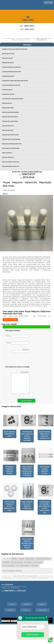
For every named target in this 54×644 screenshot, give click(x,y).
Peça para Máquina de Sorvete (11, 162)
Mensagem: (20, 382)
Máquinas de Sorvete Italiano (10, 117)
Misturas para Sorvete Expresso (11, 148)
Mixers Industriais (7, 153)
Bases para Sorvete (7, 58)
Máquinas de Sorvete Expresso (11, 112)
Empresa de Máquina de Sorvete (11, 85)
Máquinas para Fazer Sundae (10, 135)
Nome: (18, 336)
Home (12, 624)
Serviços (27, 45)
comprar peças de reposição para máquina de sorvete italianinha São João (17, 564)
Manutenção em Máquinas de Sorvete (13, 99)
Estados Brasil (30, 578)
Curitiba (21, 578)
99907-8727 (29, 26)
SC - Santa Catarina (23, 585)
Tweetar (5, 194)
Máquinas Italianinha (8, 126)
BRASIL (14, 578)
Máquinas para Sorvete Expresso (11, 139)
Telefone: (20, 351)
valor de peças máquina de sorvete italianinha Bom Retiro (17, 531)
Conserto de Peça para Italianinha (12, 67)
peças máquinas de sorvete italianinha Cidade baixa (37, 530)
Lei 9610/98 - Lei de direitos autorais (39, 598)
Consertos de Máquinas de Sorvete (12, 72)
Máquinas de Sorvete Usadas (10, 121)
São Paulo (34, 585)
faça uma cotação (10, 320)
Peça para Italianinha (8, 157)
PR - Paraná (28, 582)
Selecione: (7, 578)
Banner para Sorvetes (8, 54)
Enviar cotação (26, 401)
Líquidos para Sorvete (8, 94)
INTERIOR (6, 582)
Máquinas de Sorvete (8, 108)
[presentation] (17, 360)
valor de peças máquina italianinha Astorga (37, 497)
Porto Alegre (38, 582)
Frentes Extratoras (7, 90)
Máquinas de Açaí (7, 103)
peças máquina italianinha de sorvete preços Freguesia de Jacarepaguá (17, 498)
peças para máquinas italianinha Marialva (37, 466)
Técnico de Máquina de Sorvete (11, 166)
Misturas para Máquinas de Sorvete (12, 144)
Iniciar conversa (33, 635)
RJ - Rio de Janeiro (9, 585)
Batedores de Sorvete (8, 63)
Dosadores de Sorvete (8, 76)
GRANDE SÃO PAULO (43, 578)
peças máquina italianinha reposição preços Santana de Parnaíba (37, 564)
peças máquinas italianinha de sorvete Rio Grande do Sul (17, 467)
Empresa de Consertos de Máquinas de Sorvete (15, 81)
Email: (18, 343)
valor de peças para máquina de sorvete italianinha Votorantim (37, 435)
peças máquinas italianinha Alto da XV (17, 433)
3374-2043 (29, 29)
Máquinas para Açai (8, 130)
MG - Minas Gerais (17, 582)
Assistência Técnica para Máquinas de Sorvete (15, 49)
